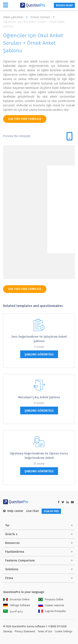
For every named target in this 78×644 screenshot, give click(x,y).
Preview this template (17, 136)
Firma (9, 578)
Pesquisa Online (51, 599)
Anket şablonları (16, 17)
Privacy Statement (25, 631)
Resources (12, 543)
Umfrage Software (17, 605)
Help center (13, 511)
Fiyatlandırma (15, 552)
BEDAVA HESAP (64, 5)
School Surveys (43, 17)
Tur (7, 525)
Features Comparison (20, 561)
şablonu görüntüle (39, 354)
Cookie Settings (64, 631)
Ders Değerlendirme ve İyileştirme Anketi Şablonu (39, 339)
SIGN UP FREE (51, 511)
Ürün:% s (11, 534)
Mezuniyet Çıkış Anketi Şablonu (39, 397)
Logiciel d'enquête (52, 611)
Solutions (12, 569)
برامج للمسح (13, 611)
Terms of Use (45, 631)
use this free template (25, 119)
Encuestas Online (16, 599)
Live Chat (32, 511)
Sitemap (8, 631)
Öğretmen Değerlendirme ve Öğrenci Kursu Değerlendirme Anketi (39, 456)
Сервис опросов (51, 605)
